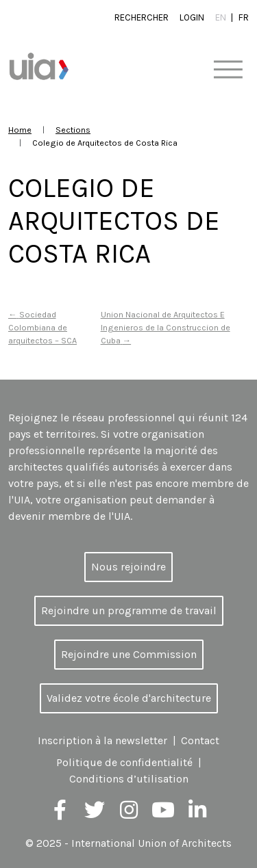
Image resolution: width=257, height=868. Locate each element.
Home (20, 130)
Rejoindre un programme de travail (129, 610)
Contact (200, 740)
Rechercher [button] (142, 17)
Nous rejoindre (128, 567)
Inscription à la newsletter (102, 740)
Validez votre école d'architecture (129, 698)
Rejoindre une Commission (129, 654)
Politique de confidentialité (124, 762)
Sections (73, 130)
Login (192, 17)
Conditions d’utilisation (129, 779)
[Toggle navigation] (228, 70)
